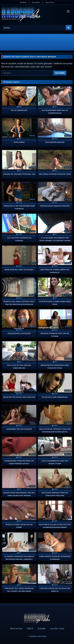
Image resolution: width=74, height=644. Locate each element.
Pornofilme (36, 3)
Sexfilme (23, 3)
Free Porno (50, 3)
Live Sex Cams (57, 629)
